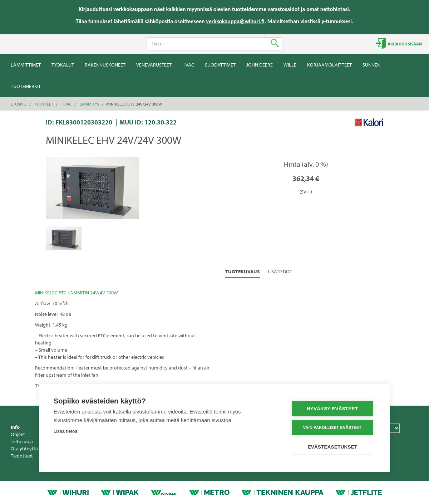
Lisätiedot (280, 271)
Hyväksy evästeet (332, 409)
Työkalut (63, 65)
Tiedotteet (22, 456)
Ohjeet (18, 434)
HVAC (188, 65)
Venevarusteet (154, 65)
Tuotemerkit (26, 86)
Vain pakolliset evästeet (332, 427)
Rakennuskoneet (105, 65)
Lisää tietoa (66, 431)
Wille (290, 65)
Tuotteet (44, 104)
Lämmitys (89, 104)
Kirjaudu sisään (405, 44)
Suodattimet (220, 65)
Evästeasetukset (333, 447)
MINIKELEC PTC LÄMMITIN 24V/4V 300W (77, 293)
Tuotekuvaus (243, 273)
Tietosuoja (22, 441)
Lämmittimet (26, 65)
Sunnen (371, 65)
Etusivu (19, 104)
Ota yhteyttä (24, 449)
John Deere (260, 65)
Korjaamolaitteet (329, 65)
